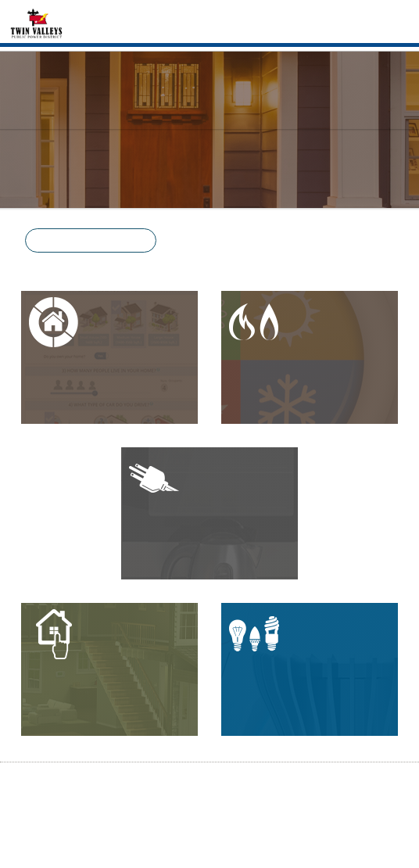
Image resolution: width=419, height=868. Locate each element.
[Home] (36, 22)
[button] (91, 240)
